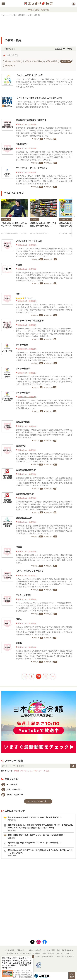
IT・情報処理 (9, 784)
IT (44, 771)
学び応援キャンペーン (67, 219)
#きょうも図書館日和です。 (39, 233)
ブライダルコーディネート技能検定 (32, 168)
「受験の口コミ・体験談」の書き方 (29, 950)
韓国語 (16, 771)
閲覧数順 (59, 49)
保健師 (19, 547)
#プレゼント (63, 233)
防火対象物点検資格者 (26, 470)
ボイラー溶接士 (23, 393)
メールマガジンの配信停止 (64, 956)
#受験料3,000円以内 (13, 61)
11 (45, 676)
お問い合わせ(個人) (63, 953)
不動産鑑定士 (22, 144)
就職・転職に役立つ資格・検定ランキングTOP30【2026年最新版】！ (41, 837)
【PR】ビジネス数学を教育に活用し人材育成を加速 (39, 98)
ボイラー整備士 (23, 369)
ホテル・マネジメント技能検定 (30, 571)
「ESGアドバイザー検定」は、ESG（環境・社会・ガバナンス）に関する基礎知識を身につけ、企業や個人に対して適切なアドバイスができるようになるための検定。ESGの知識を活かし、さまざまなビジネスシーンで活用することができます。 (44, 83)
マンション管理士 (24, 595)
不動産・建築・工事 (12, 795)
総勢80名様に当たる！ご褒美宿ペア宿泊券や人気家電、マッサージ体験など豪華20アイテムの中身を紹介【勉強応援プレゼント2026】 (41, 828)
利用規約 (51, 953)
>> (52, 676)
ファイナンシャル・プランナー (31, 771)
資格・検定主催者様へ (65, 950)
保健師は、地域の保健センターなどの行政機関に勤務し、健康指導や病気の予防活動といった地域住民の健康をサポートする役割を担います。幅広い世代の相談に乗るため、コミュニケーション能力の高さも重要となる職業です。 (44, 559)
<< (25, 676)
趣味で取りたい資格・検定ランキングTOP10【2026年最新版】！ (41, 844)
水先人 (19, 619)
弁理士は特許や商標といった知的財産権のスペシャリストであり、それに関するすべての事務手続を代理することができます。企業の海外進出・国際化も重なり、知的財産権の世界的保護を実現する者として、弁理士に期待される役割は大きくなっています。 (44, 277)
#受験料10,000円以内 (33, 61)
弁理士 (19, 265)
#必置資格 (9, 66)
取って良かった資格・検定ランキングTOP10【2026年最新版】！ (41, 819)
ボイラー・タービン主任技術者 (30, 321)
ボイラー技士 (22, 345)
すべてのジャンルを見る (38, 801)
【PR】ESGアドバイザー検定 (29, 75)
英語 (48, 771)
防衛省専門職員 (23, 422)
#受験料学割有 (52, 61)
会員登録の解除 (47, 956)
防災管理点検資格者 (25, 494)
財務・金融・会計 (11, 789)
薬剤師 (19, 643)
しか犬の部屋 (9, 950)
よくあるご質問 (49, 950)
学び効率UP (35, 219)
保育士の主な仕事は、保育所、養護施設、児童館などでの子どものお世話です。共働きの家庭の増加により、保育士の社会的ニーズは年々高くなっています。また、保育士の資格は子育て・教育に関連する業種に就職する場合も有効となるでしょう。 (44, 308)
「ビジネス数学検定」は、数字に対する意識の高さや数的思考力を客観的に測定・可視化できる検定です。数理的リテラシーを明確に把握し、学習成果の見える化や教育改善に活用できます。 (44, 104)
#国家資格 (67, 61)
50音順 (70, 49)
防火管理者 (21, 446)
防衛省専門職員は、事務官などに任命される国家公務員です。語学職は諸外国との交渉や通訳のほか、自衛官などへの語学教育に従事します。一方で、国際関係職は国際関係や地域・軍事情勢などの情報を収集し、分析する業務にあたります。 (44, 434)
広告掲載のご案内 (39, 953)
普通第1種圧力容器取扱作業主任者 (31, 120)
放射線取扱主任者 (24, 518)
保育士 (19, 294)
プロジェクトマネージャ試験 (29, 241)
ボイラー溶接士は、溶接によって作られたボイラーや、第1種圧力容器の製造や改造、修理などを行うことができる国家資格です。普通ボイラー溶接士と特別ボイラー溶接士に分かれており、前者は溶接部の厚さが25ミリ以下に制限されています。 (44, 404)
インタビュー (6, 219)
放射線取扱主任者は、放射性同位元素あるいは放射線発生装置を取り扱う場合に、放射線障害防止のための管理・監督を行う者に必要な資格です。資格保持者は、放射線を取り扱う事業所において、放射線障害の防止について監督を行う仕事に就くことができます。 (44, 530)
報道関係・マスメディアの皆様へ (19, 953)
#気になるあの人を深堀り (10, 233)
